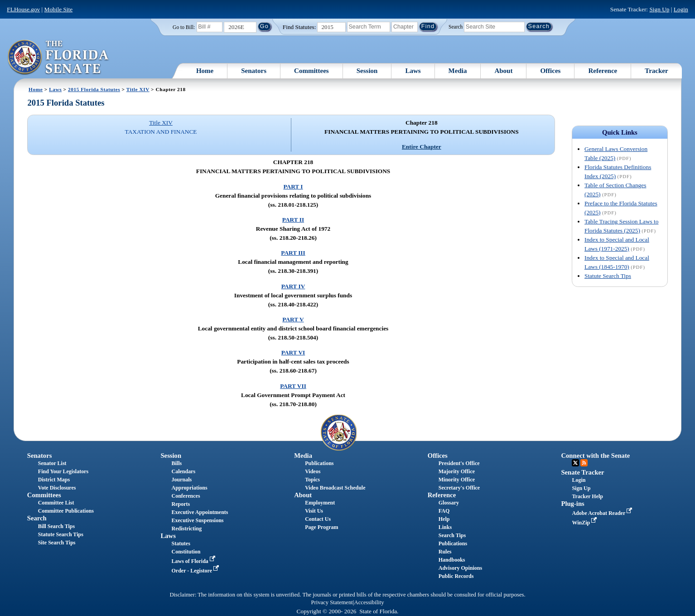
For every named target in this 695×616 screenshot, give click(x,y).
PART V (293, 319)
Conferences (186, 496)
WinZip (585, 523)
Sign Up (659, 9)
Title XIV (138, 89)
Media (458, 71)
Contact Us (318, 519)
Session (367, 71)
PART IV (293, 286)
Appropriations (189, 488)
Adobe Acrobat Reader (603, 513)
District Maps (54, 480)
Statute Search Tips (608, 276)
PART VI (293, 352)
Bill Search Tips (56, 526)
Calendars (183, 471)
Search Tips (452, 535)
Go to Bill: (184, 27)
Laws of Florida (194, 561)
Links (445, 527)
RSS (584, 463)
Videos (313, 471)
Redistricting (186, 529)
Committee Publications (66, 511)
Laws (413, 71)
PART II (293, 220)
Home (205, 71)
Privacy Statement (332, 602)
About (503, 71)
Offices (550, 71)
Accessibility (369, 602)
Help (444, 519)
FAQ (444, 511)
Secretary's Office (459, 488)
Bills (176, 463)
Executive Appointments (200, 512)
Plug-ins (572, 504)
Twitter (575, 463)
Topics (312, 480)
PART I (293, 187)
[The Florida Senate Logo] (59, 58)
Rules (445, 552)
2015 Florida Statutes (94, 89)
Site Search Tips (57, 543)
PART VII (293, 386)
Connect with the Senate (595, 456)
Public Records (456, 576)
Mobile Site (59, 9)
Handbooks (452, 560)
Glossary (449, 503)
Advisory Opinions (460, 568)
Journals (181, 480)
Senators (254, 71)
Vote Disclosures (57, 488)
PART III (293, 253)
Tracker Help (587, 496)
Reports (181, 504)
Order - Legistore (196, 571)
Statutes (181, 543)
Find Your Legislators (63, 471)
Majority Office (457, 471)
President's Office (459, 463)
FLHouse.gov (23, 9)
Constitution (186, 552)
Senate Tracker (582, 472)
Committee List (56, 503)
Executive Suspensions (197, 520)
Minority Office (457, 480)
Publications (319, 463)
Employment (320, 503)
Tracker (656, 71)
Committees (311, 71)
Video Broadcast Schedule (335, 488)
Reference (603, 71)
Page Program (321, 527)
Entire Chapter (422, 147)
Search (456, 26)
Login (681, 9)
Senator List (52, 463)
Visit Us (314, 511)
